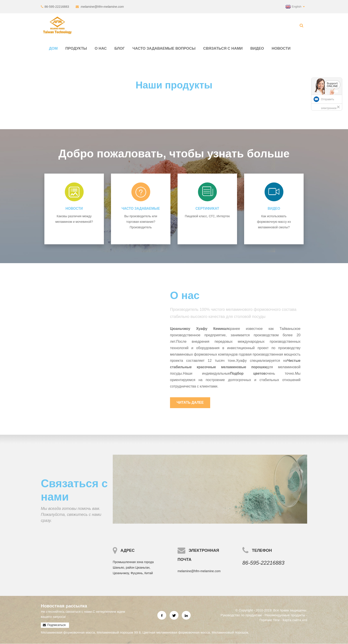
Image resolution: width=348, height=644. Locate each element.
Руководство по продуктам (241, 615)
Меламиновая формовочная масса (68, 632)
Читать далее (190, 402)
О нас (101, 48)
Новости (281, 48)
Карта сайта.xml (295, 620)
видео (257, 48)
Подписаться (56, 625)
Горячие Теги (270, 620)
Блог (120, 48)
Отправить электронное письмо (329, 108)
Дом (53, 48)
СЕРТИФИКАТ (207, 208)
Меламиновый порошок (230, 632)
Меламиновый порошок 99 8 (119, 632)
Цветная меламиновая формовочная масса (176, 632)
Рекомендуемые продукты (285, 615)
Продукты (76, 48)
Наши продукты (174, 85)
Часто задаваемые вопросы (164, 48)
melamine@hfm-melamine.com (102, 7)
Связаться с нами (223, 48)
